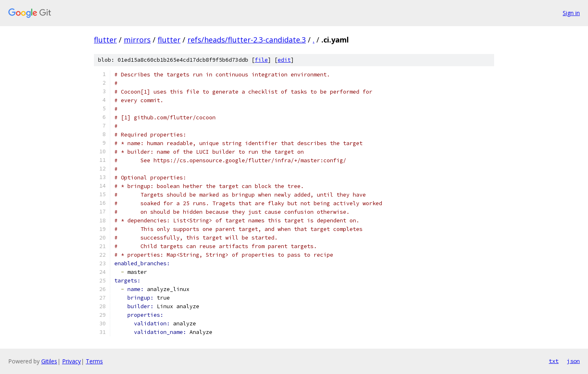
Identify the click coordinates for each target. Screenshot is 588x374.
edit (284, 60)
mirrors (137, 40)
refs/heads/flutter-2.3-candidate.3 (247, 40)
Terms (94, 361)
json (573, 361)
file (261, 60)
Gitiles (49, 361)
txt (554, 361)
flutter (105, 40)
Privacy (71, 361)
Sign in (571, 13)
